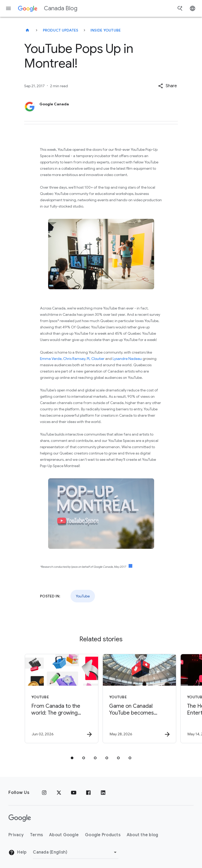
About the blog (143, 835)
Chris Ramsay (74, 359)
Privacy (16, 835)
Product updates (61, 30)
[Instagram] (44, 793)
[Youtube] (74, 793)
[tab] (72, 758)
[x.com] (59, 793)
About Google (64, 835)
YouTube (83, 596)
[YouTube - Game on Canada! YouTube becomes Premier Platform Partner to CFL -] (139, 699)
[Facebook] (88, 793)
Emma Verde (51, 359)
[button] (167, 86)
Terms (36, 835)
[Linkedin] (103, 793)
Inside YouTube (106, 30)
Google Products (103, 835)
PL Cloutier (96, 359)
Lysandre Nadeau (127, 359)
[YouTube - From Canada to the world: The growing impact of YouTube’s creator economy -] (62, 699)
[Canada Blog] (27, 30)
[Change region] (76, 852)
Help (17, 853)
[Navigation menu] (8, 8)
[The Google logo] (20, 818)
